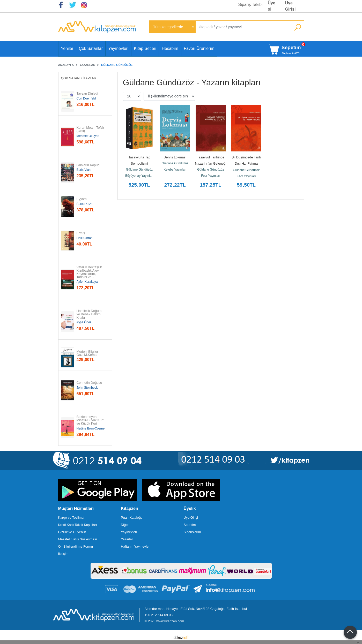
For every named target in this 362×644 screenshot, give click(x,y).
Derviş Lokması (175, 157)
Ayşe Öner (84, 322)
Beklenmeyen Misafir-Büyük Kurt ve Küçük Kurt (91, 420)
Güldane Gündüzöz (139, 170)
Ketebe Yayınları (175, 170)
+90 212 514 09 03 (159, 615)
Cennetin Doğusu (89, 383)
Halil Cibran (85, 238)
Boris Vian (84, 170)
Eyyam (82, 199)
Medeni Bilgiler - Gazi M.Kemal (89, 354)
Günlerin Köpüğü (89, 165)
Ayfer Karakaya (87, 282)
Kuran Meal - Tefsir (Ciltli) (91, 129)
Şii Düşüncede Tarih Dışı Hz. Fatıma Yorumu (247, 163)
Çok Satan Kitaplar (79, 78)
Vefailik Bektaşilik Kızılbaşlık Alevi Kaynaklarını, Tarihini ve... (90, 272)
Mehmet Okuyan (88, 136)
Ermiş (81, 233)
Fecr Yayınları (211, 176)
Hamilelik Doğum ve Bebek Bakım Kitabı (90, 314)
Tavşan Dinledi (87, 94)
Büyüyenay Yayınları (139, 176)
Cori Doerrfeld (86, 98)
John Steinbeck (87, 388)
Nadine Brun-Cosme (91, 428)
